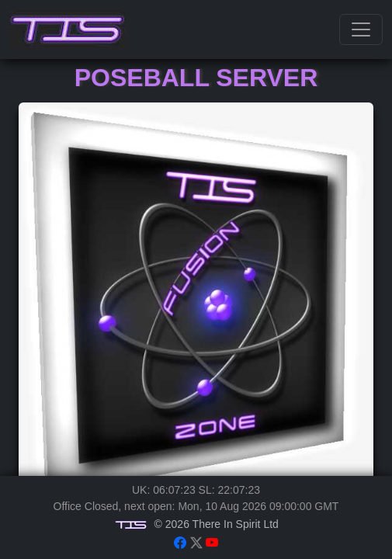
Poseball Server (196, 78)
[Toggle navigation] (361, 30)
